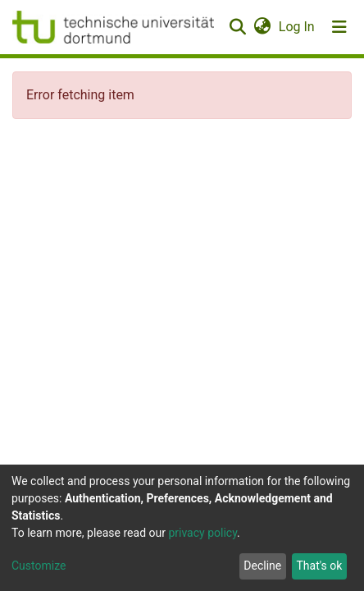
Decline (262, 566)
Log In (298, 27)
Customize (39, 566)
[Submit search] (237, 27)
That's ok (319, 566)
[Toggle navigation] (339, 27)
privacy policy (202, 533)
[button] (262, 27)
